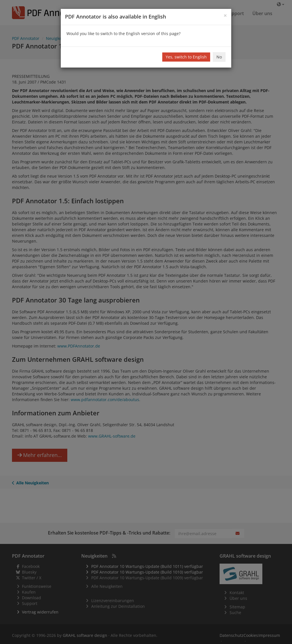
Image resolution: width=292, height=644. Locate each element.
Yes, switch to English (186, 57)
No (219, 57)
